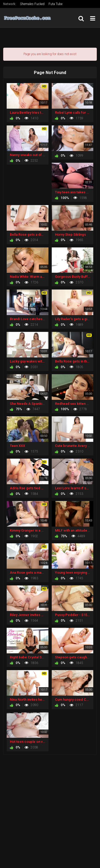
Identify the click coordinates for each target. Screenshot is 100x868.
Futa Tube (55, 4)
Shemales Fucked (32, 4)
